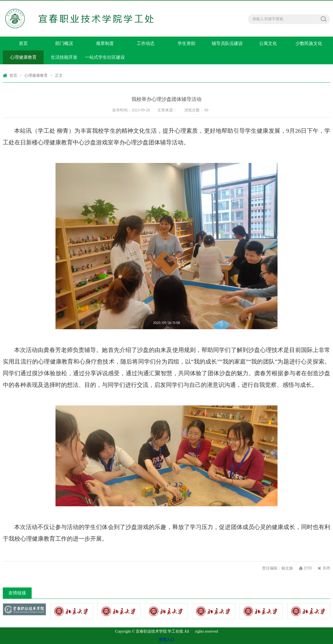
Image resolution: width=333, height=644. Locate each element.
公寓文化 (268, 43)
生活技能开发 (64, 57)
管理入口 (167, 640)
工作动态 (146, 43)
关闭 (326, 568)
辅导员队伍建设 (227, 43)
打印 (308, 568)
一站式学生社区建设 (105, 57)
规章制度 (105, 43)
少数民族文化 (309, 43)
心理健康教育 (23, 57)
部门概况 (64, 43)
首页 (23, 43)
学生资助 (186, 43)
